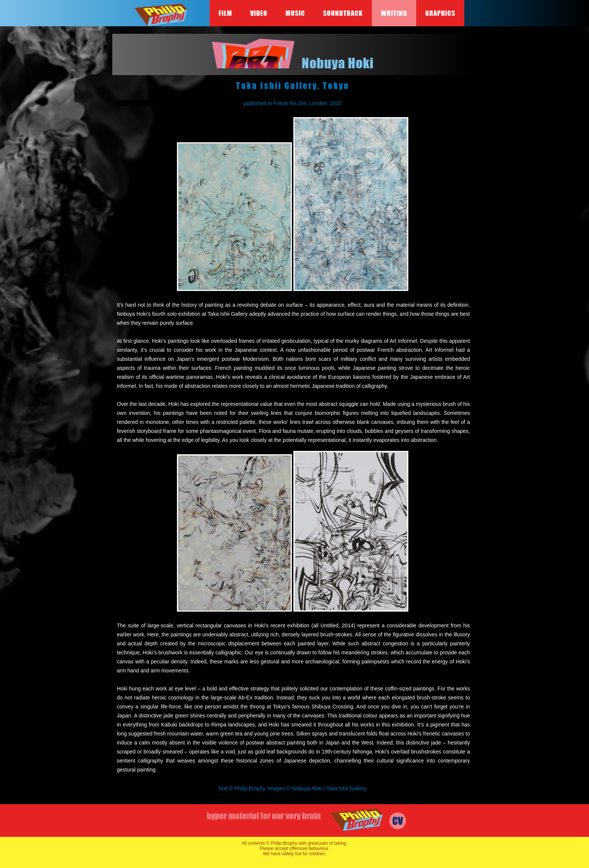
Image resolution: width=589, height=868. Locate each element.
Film (225, 13)
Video (259, 13)
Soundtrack (343, 13)
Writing (394, 13)
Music (295, 13)
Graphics (440, 13)
